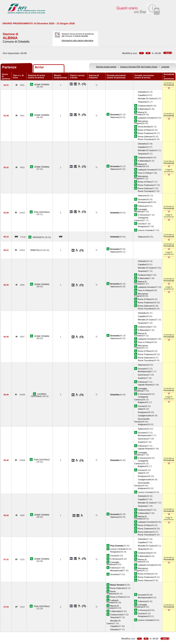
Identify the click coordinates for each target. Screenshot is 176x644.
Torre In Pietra (144, 173)
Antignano (142, 424)
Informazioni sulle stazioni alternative (78, 40)
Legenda (165, 67)
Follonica (142, 206)
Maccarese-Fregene (141, 122)
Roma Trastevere (146, 133)
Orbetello (142, 92)
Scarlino (142, 378)
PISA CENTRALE (42, 212)
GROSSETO (39, 237)
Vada (140, 409)
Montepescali (144, 202)
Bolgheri (142, 402)
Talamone (115, 117)
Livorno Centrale (145, 230)
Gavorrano (143, 375)
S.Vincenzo (143, 215)
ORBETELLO (36, 250)
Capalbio (142, 95)
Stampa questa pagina (106, 67)
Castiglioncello (144, 416)
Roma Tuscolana (145, 139)
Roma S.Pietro (144, 130)
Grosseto (142, 199)
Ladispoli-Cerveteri (146, 118)
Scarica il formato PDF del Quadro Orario (139, 67)
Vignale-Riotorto (145, 385)
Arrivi (39, 67)
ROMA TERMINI (42, 85)
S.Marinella (143, 109)
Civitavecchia (144, 106)
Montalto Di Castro (146, 99)
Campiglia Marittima (141, 210)
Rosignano (143, 226)
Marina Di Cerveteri (140, 113)
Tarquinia (142, 102)
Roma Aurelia (144, 127)
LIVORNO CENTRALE (39, 395)
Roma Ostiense (145, 137)
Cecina (141, 224)
